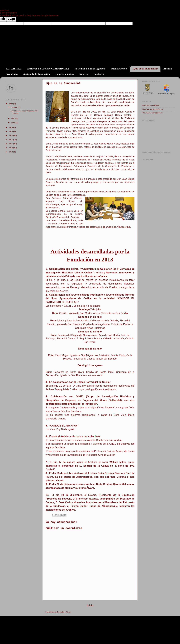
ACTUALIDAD (14, 69)
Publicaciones (119, 69)
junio (13, 122)
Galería (84, 74)
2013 (11, 152)
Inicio (90, 605)
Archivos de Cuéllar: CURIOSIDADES (48, 69)
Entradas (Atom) (64, 612)
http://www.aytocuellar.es (152, 109)
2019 (11, 127)
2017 (11, 135)
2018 (11, 131)
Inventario (12, 74)
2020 (11, 104)
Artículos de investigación (90, 69)
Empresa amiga (65, 74)
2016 (11, 140)
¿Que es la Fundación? (145, 69)
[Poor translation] (11, 19)
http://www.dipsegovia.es (152, 113)
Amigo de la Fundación (37, 74)
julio (13, 118)
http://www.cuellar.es (150, 105)
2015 (11, 144)
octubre (14, 107)
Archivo (168, 69)
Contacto (99, 74)
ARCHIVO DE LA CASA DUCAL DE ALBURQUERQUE (70, 58)
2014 (11, 148)
